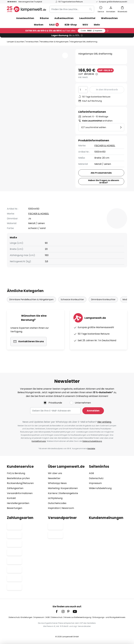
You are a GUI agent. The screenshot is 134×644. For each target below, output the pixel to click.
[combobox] (72, 9)
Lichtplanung (55, 498)
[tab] (22, 207)
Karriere (53, 493)
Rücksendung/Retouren (20, 483)
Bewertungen (86, 207)
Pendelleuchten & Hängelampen (54, 42)
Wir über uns (55, 473)
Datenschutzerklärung (92, 441)
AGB (91, 473)
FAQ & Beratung (16, 473)
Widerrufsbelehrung (100, 488)
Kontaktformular (39, 441)
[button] (22, 98)
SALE (54, 25)
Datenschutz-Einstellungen (21, 617)
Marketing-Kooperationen (63, 488)
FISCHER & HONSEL (105, 146)
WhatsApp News (57, 483)
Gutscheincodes (57, 503)
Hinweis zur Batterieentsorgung (78, 617)
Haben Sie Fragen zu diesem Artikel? (104, 182)
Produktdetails (56, 207)
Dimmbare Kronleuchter (103, 305)
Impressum (95, 483)
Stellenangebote (69, 493)
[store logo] (26, 9)
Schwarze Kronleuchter (72, 305)
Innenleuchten (32, 42)
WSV (85, 25)
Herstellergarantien (18, 503)
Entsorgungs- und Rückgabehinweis (109, 617)
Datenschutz (96, 478)
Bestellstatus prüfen (18, 478)
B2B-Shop (71, 25)
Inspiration (54, 508)
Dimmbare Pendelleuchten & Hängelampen (31, 305)
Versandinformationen (20, 493)
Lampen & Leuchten (16, 42)
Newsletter (54, 478)
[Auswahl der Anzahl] (83, 90)
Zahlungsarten (15, 488)
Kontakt (11, 498)
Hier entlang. (104, 422)
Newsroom (68, 508)
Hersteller (91, 448)
